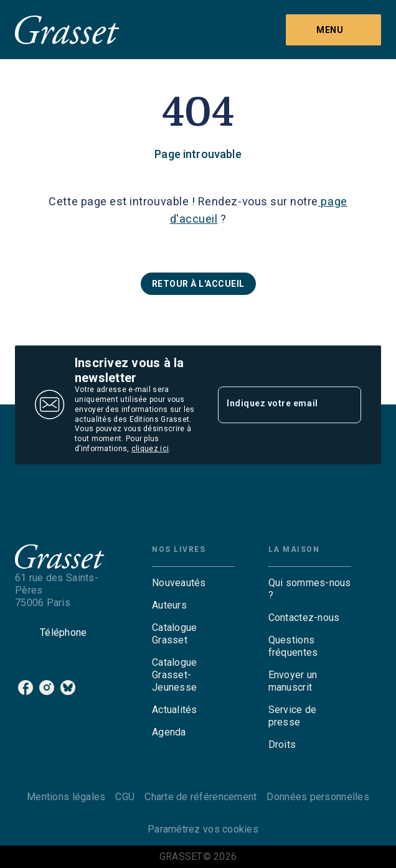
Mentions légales (66, 797)
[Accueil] (67, 30)
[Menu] (333, 30)
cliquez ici (150, 449)
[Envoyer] (346, 405)
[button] (198, 284)
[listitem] (26, 688)
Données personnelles (318, 797)
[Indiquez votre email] (274, 404)
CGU (125, 797)
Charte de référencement (200, 797)
